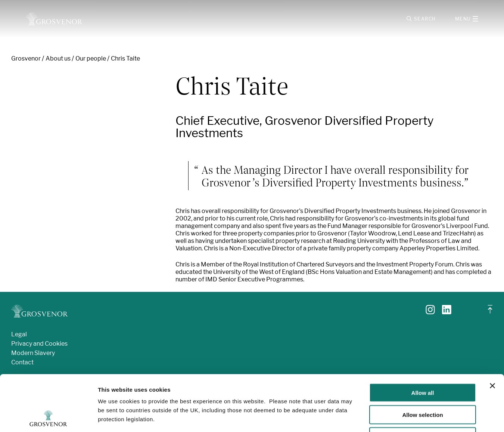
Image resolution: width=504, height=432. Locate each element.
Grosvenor (26, 58)
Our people (91, 58)
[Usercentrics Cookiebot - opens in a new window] (48, 417)
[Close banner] (492, 333)
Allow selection (422, 362)
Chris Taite (125, 58)
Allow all (423, 340)
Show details (392, 417)
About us (58, 58)
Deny (423, 384)
